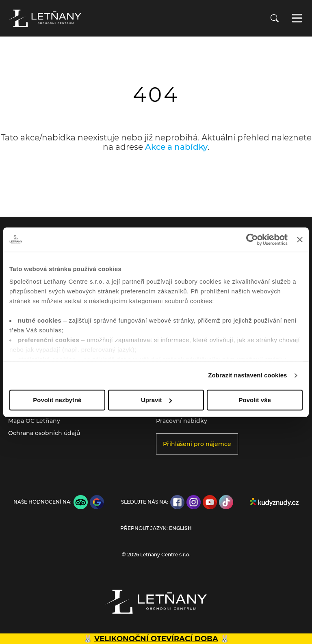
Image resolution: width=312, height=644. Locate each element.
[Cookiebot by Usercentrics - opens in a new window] (252, 239)
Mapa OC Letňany (34, 421)
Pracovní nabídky (182, 421)
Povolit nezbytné (57, 400)
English (180, 528)
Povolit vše (255, 400)
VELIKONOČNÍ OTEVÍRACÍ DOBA (156, 639)
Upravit (156, 400)
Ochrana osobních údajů (44, 433)
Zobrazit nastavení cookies (247, 375)
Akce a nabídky (176, 147)
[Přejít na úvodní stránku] (45, 18)
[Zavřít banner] (300, 239)
